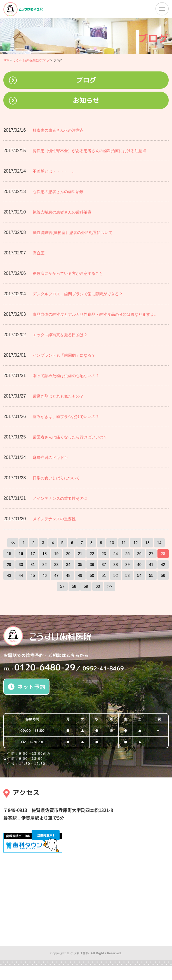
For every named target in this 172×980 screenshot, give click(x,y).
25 (128, 554)
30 (21, 565)
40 (139, 565)
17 (33, 554)
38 (116, 565)
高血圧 (39, 253)
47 (56, 575)
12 (136, 543)
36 (92, 565)
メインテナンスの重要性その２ (60, 498)
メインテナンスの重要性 (54, 519)
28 (163, 554)
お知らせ (86, 100)
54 (139, 575)
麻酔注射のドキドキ (50, 458)
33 (56, 565)
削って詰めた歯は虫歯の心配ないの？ (66, 376)
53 (128, 575)
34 (68, 565)
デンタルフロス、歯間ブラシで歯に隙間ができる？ (78, 294)
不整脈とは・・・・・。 (54, 171)
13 (147, 543)
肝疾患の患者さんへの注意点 (58, 130)
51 (104, 575)
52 (116, 575)
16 (21, 554)
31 (33, 565)
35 (80, 565)
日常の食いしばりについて (56, 478)
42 (163, 565)
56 (163, 575)
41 (151, 565)
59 (86, 586)
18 (44, 554)
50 (92, 575)
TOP (6, 60)
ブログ (86, 80)
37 (104, 565)
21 (80, 554)
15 (9, 554)
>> (110, 586)
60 (98, 586)
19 (56, 554)
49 (80, 575)
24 (116, 554)
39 (128, 565)
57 (62, 586)
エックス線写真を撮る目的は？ (60, 335)
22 (92, 554)
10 (112, 543)
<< (13, 543)
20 (68, 554)
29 (9, 565)
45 (33, 575)
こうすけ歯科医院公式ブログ (31, 60)
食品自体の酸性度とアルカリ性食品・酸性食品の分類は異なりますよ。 (95, 314)
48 (68, 575)
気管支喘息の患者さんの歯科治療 (62, 212)
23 (104, 554)
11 (124, 543)
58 (74, 586)
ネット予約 (27, 687)
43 (9, 575)
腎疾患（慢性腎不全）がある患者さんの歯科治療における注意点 (89, 151)
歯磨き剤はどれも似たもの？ (58, 396)
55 (151, 575)
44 (21, 575)
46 (44, 575)
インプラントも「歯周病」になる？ (64, 355)
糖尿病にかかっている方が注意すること (68, 273)
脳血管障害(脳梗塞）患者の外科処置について (73, 233)
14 (159, 543)
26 (139, 554)
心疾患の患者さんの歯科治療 (58, 192)
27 (151, 554)
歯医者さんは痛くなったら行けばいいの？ (70, 437)
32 (44, 565)
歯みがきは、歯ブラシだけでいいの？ (66, 417)
